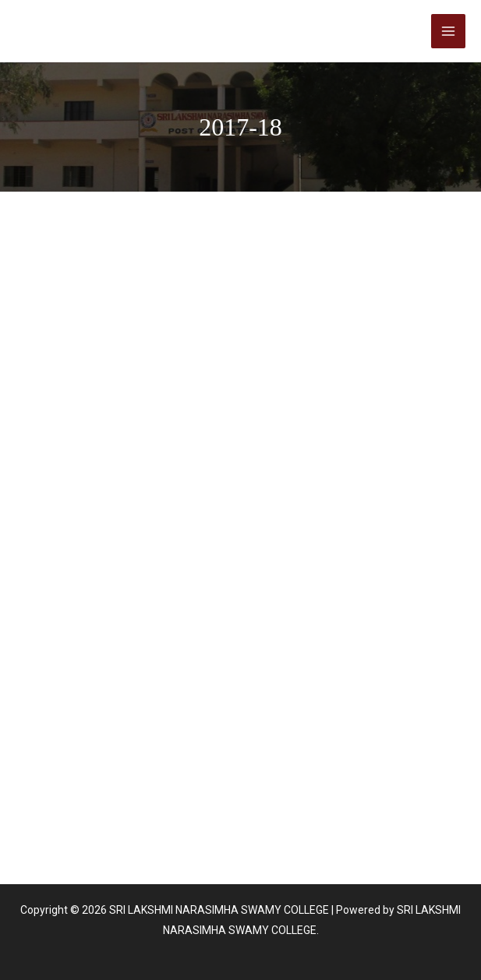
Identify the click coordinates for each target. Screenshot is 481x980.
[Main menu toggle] (448, 31)
